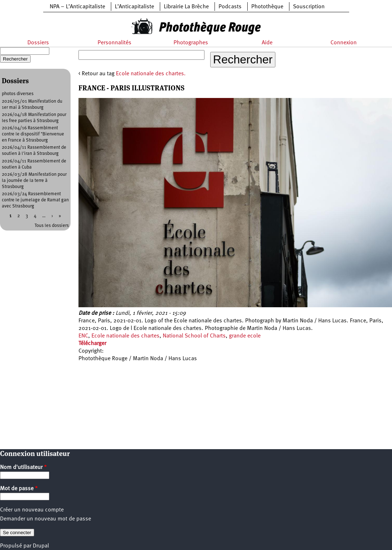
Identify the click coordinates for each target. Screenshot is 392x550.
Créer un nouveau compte (32, 510)
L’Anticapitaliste (134, 7)
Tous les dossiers (52, 226)
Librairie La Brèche (186, 7)
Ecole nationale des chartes (125, 336)
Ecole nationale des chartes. (151, 74)
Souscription (309, 7)
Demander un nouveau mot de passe (46, 519)
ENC (83, 336)
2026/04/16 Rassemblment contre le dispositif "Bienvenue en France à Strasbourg (33, 134)
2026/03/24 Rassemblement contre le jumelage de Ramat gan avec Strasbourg (35, 200)
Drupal (41, 546)
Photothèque (267, 7)
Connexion (344, 43)
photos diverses (18, 94)
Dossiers (38, 43)
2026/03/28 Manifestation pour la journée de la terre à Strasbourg (34, 181)
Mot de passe (19, 489)
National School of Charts (194, 336)
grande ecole (245, 336)
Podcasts (230, 7)
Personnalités (114, 43)
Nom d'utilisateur (23, 468)
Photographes (191, 43)
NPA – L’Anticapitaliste (77, 7)
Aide (267, 43)
